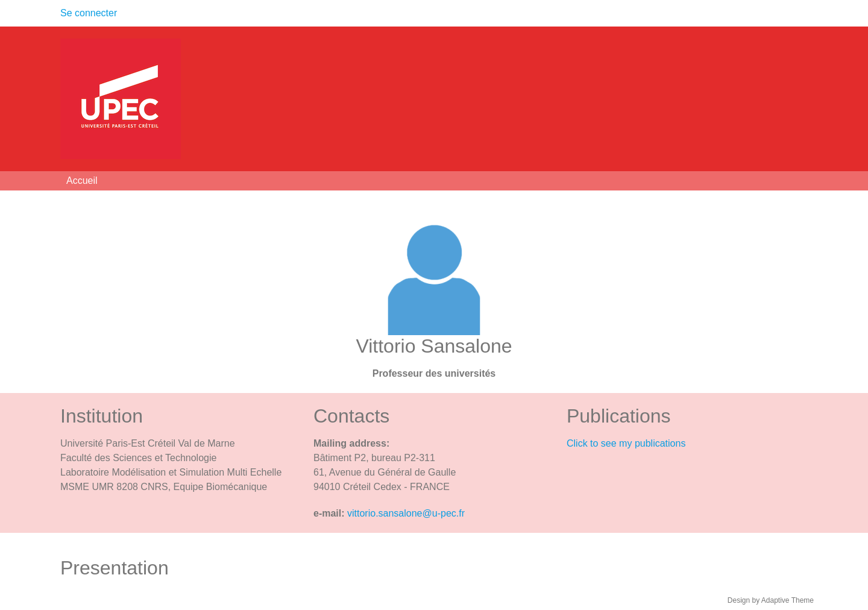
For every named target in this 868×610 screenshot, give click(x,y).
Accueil (82, 181)
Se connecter (89, 13)
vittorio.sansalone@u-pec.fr (406, 513)
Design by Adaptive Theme (771, 600)
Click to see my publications (626, 443)
